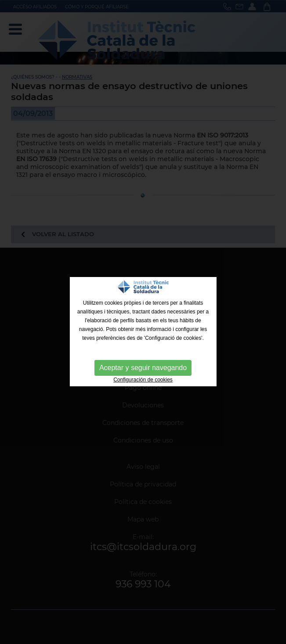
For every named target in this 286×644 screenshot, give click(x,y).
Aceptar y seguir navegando (143, 368)
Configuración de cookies (143, 380)
